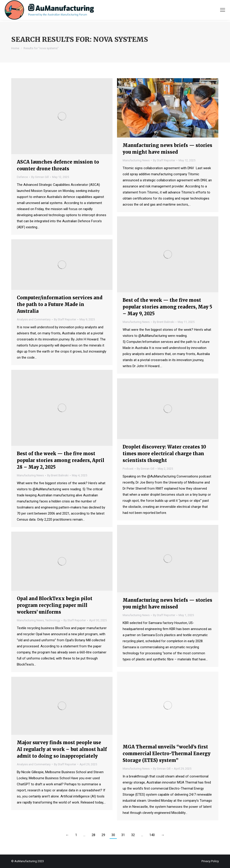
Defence (22, 177)
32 (133, 835)
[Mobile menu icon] (223, 10)
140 (152, 835)
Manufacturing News (136, 160)
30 (113, 835)
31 (123, 835)
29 (103, 835)
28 (93, 835)
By (40, 177)
